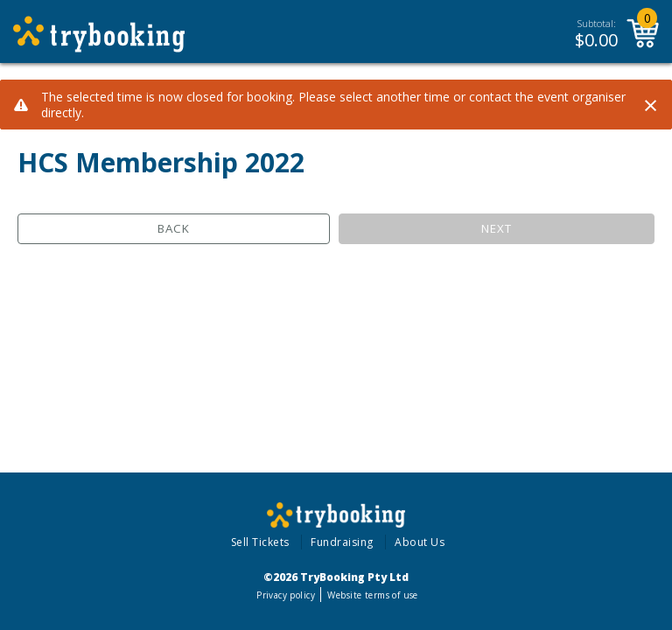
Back (174, 228)
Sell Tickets (260, 542)
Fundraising (342, 542)
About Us (420, 542)
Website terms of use (372, 595)
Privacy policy (286, 595)
